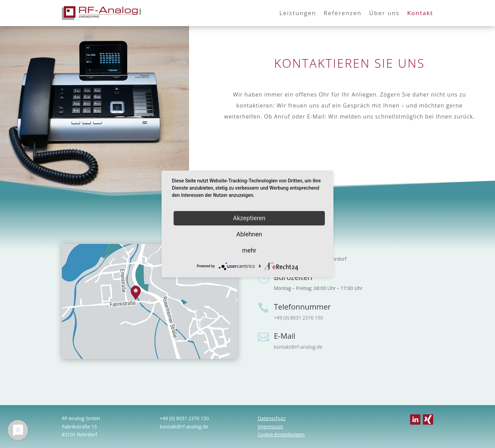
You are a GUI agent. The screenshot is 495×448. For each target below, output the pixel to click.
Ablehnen (249, 234)
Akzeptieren (249, 218)
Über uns (384, 13)
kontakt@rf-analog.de (298, 347)
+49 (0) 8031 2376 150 (299, 318)
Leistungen (298, 13)
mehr (249, 250)
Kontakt (420, 13)
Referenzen (343, 13)
